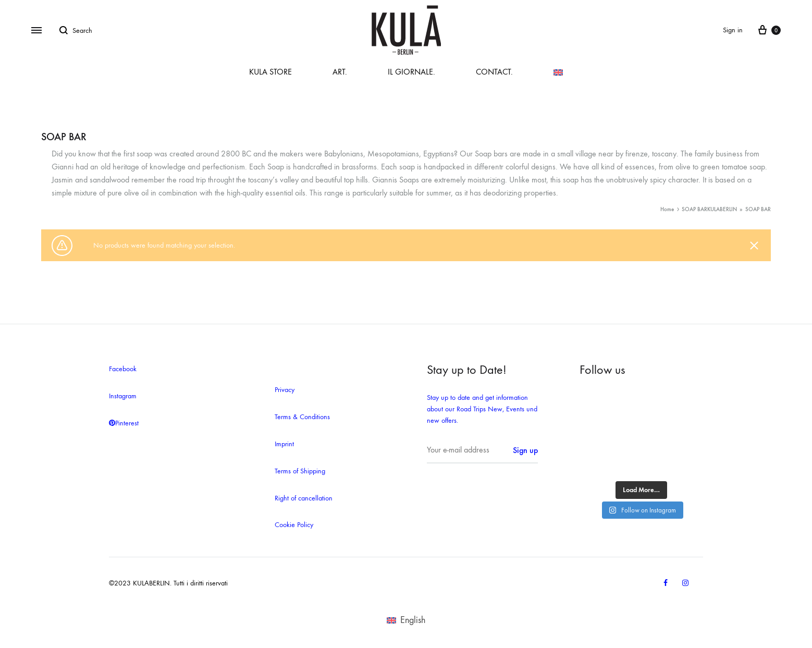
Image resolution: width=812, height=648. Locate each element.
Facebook (123, 369)
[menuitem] (558, 72)
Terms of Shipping (300, 471)
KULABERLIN (722, 209)
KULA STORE (270, 72)
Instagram (123, 396)
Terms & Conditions (302, 417)
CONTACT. (494, 72)
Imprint (284, 444)
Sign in (733, 30)
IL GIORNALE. (411, 72)
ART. (340, 72)
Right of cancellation (304, 498)
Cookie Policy (294, 525)
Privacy (285, 390)
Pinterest (124, 423)
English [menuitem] (413, 620)
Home (667, 209)
